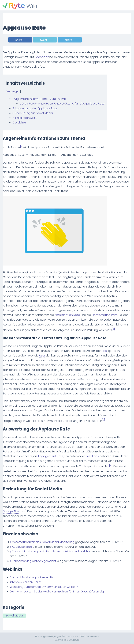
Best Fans (92, 456)
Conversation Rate (105, 315)
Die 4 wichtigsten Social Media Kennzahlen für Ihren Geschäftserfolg (57, 591)
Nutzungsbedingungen (48, 636)
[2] (113, 329)
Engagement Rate (51, 456)
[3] (103, 420)
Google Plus (11, 511)
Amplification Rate (67, 315)
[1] (21, 147)
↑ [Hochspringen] (10, 542)
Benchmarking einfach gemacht (34, 561)
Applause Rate (22, 547)
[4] (111, 466)
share (19, 40)
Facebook (42, 57)
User (42, 356)
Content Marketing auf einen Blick (33, 577)
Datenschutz (71, 636)
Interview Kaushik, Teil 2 (25, 582)
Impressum (92, 636)
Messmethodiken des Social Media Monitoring (43, 542)
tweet (44, 40)
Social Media (14, 616)
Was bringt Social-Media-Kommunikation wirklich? (44, 587)
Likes (105, 351)
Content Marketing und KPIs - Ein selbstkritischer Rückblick (51, 551)
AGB (82, 636)
